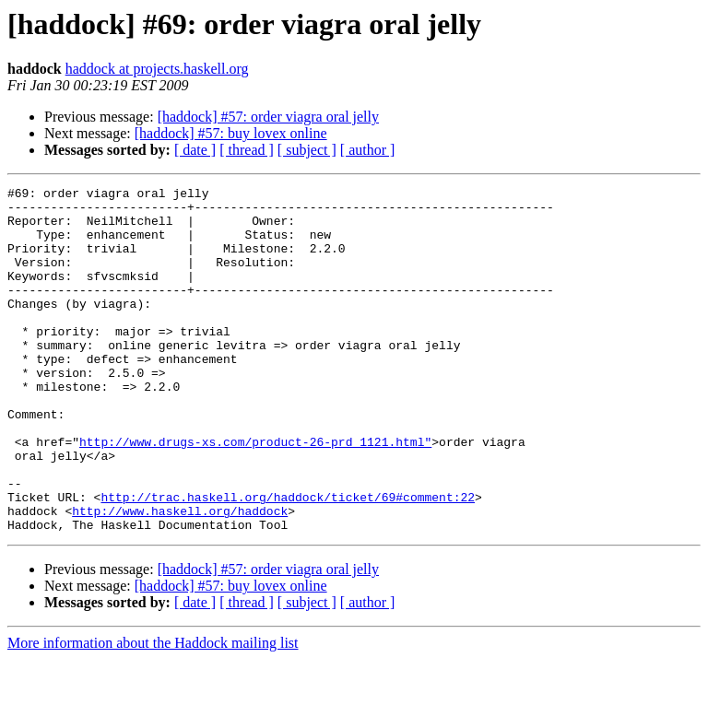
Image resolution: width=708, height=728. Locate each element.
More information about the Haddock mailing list (153, 712)
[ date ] (195, 150)
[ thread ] (247, 150)
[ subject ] (307, 150)
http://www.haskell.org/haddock (180, 577)
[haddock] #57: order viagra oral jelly (268, 117)
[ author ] (368, 150)
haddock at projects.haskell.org (157, 69)
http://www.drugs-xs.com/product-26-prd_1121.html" (255, 494)
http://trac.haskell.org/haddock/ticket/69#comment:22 (288, 560)
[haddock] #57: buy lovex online (231, 133)
